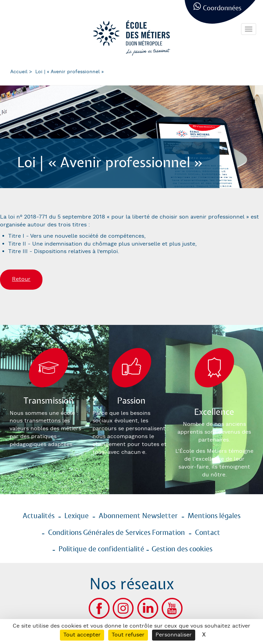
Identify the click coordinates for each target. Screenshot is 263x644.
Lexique (77, 516)
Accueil (19, 72)
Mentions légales (214, 516)
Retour (21, 279)
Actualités (39, 516)
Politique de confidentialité (101, 549)
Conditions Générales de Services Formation (116, 533)
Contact (208, 533)
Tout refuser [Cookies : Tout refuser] (128, 635)
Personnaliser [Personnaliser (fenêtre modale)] (174, 635)
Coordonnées (222, 8)
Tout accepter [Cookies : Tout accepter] (82, 635)
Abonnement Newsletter (138, 516)
